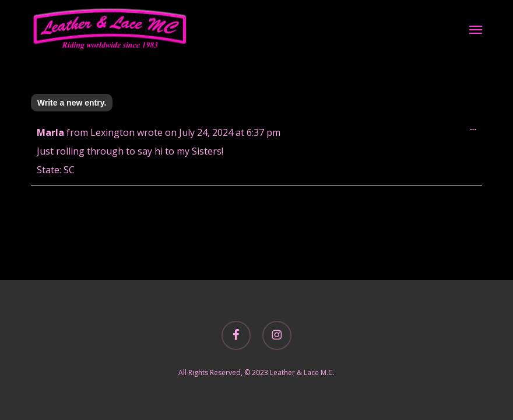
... (476, 130)
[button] (476, 29)
